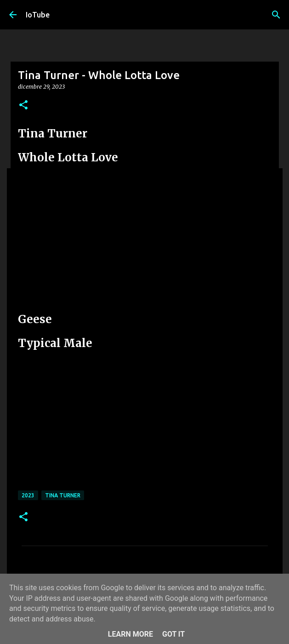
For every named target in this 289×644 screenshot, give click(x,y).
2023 (28, 495)
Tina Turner (63, 495)
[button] (23, 105)
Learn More (130, 634)
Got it (173, 634)
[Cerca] (276, 15)
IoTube (38, 15)
